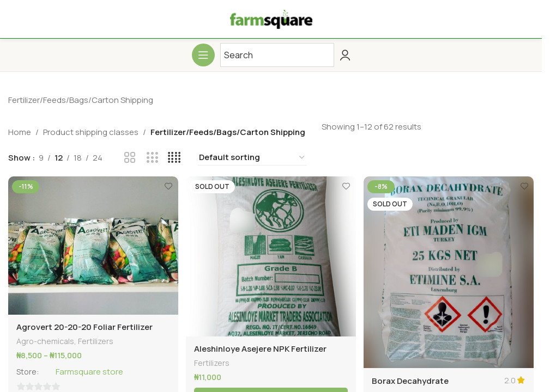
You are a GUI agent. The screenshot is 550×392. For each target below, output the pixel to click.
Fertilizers (96, 339)
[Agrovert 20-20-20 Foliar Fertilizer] (92, 245)
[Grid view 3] (152, 158)
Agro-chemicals (45, 339)
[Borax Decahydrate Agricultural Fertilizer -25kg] (450, 271)
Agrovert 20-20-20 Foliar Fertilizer (84, 325)
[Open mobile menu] (203, 55)
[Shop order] (252, 158)
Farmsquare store (91, 370)
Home (20, 132)
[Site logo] (271, 18)
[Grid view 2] (130, 158)
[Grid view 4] (174, 158)
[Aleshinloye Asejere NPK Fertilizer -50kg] (271, 255)
